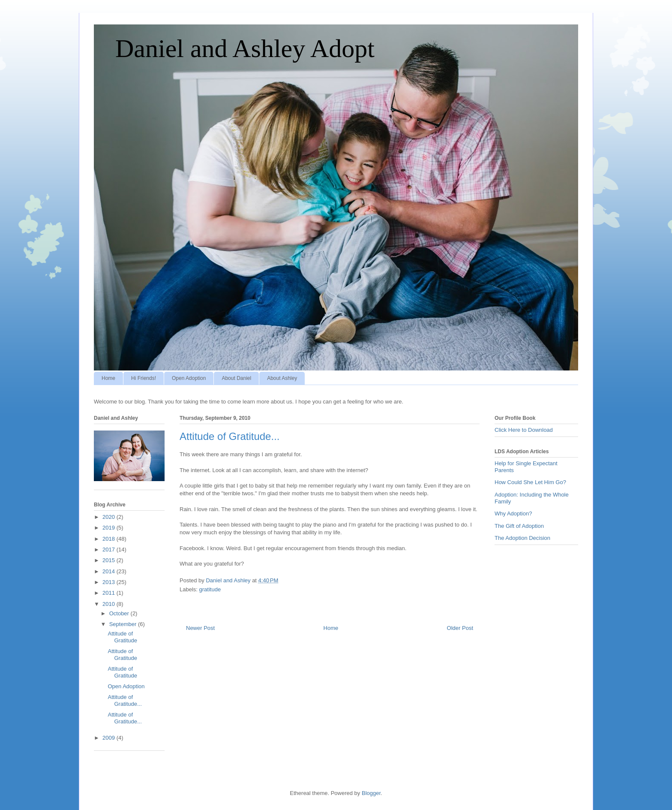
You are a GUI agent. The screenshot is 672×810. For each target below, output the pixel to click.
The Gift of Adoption (519, 526)
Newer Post (200, 628)
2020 (109, 517)
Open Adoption (189, 378)
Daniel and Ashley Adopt (245, 48)
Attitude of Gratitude (122, 637)
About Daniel (236, 378)
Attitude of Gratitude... (124, 700)
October (120, 613)
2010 (109, 604)
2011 (109, 593)
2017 (109, 550)
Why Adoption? (513, 513)
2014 (109, 571)
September (124, 624)
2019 (109, 528)
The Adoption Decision (522, 538)
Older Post (460, 628)
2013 (109, 582)
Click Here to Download (524, 430)
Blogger (371, 793)
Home (108, 378)
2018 (109, 539)
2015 (109, 560)
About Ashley (282, 378)
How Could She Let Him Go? (530, 482)
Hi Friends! (144, 378)
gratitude (210, 589)
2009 (109, 738)
